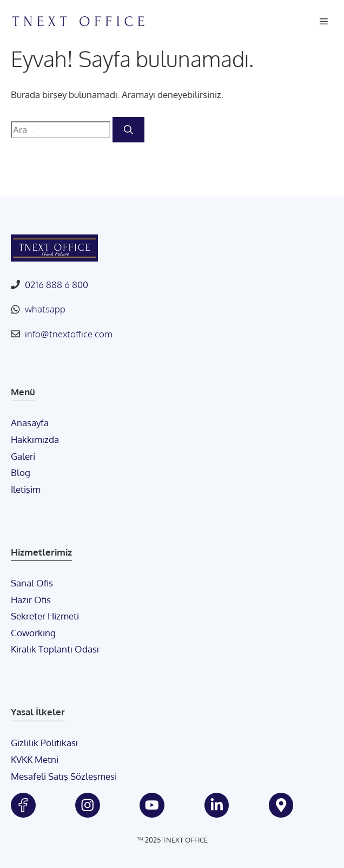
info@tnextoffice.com (69, 334)
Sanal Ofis (32, 583)
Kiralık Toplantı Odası (55, 649)
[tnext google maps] (281, 805)
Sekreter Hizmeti (45, 616)
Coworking (33, 633)
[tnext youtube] (152, 805)
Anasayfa (30, 423)
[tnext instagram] (88, 805)
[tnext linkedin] (217, 805)
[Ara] (128, 130)
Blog (21, 472)
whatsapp (45, 309)
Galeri (23, 456)
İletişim (26, 489)
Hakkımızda (35, 439)
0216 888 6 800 (57, 285)
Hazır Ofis (31, 600)
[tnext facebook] (23, 805)
